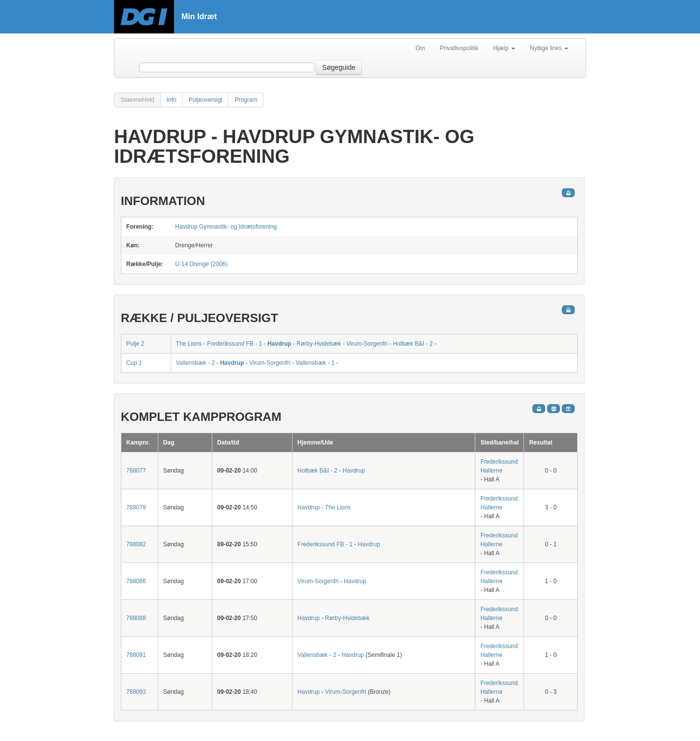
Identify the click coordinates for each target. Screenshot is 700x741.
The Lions (189, 344)
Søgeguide (339, 67)
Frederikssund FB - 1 (234, 344)
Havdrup (279, 344)
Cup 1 (134, 363)
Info (172, 100)
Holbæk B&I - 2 (413, 344)
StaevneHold (137, 100)
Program (246, 100)
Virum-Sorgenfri (367, 344)
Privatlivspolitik (459, 48)
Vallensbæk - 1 (315, 363)
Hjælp (504, 48)
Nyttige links (549, 48)
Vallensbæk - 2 (195, 363)
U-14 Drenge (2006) (201, 264)
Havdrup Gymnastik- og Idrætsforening (226, 227)
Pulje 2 (135, 344)
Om (420, 48)
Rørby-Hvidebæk (320, 344)
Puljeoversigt (206, 100)
